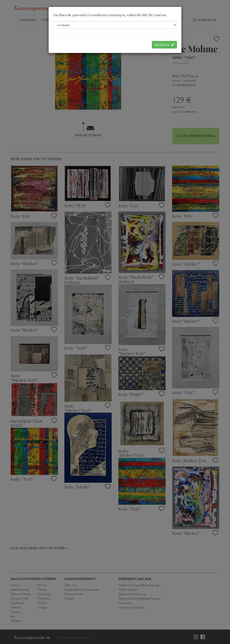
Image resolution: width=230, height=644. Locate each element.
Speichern (164, 45)
